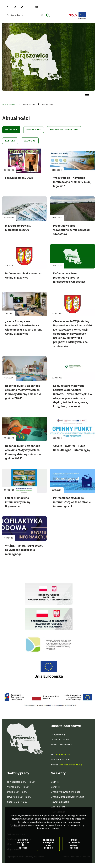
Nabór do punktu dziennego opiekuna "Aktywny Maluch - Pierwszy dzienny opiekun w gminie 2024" (23, 392)
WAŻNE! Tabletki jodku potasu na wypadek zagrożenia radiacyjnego (24, 550)
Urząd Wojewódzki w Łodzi (66, 792)
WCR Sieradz (58, 807)
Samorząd (30, 141)
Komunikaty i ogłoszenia (64, 130)
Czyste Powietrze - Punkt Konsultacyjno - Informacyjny (72, 448)
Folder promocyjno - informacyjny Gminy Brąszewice (18, 502)
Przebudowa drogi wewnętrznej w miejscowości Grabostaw (72, 230)
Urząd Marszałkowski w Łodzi (68, 797)
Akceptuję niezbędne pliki (48, 849)
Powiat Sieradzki (60, 802)
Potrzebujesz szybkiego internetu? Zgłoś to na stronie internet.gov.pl (72, 502)
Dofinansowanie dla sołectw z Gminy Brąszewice (24, 276)
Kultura (10, 141)
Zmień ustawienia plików (74, 849)
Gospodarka (34, 130)
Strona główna (9, 104)
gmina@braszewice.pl (71, 765)
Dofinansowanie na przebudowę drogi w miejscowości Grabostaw (69, 278)
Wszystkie (11, 130)
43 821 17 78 (63, 755)
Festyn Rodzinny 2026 (19, 178)
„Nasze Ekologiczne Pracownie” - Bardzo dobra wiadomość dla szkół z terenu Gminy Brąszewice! (24, 328)
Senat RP (56, 787)
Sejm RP (55, 782)
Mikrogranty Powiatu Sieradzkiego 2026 (18, 228)
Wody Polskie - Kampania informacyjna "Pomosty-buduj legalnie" (72, 182)
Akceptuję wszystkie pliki (23, 849)
